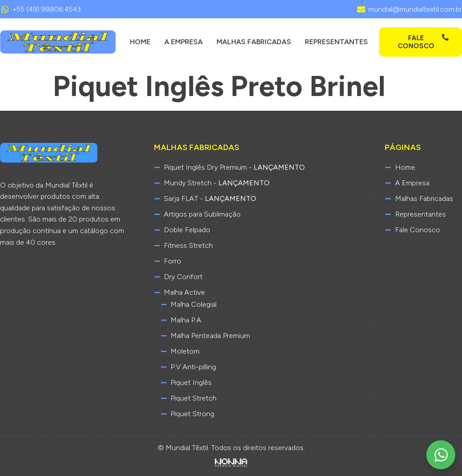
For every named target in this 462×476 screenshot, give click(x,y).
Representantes (336, 42)
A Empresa (183, 42)
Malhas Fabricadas (254, 42)
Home (140, 42)
